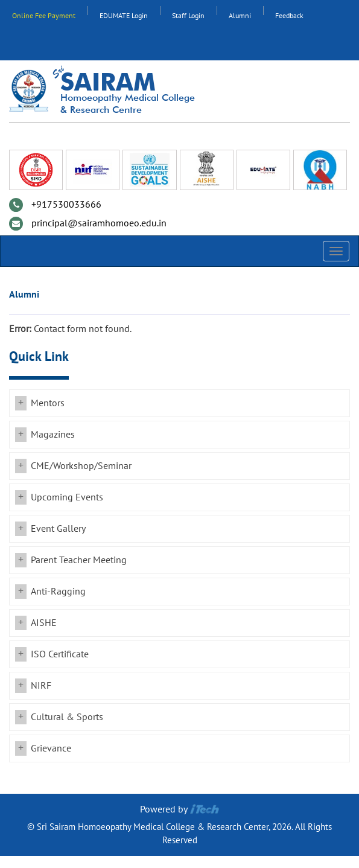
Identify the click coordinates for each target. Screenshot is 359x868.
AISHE (44, 623)
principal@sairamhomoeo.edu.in (99, 223)
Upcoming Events (67, 497)
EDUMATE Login (124, 16)
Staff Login (188, 16)
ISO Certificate (60, 654)
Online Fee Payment (44, 16)
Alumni (240, 16)
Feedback (289, 16)
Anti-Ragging (58, 592)
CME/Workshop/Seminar (81, 466)
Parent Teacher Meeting (79, 560)
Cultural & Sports (67, 717)
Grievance (51, 748)
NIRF (41, 686)
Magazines (53, 435)
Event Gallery (58, 529)
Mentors (48, 403)
